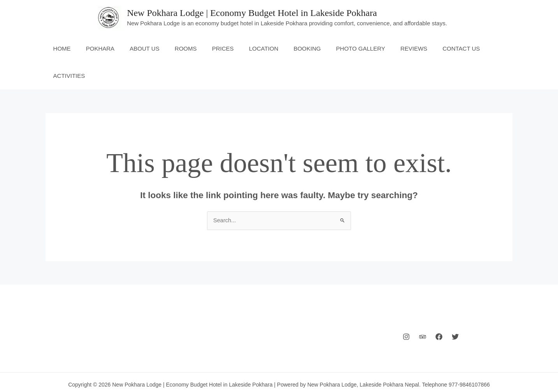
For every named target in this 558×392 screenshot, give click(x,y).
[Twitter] (455, 310)
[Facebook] (439, 310)
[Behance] (423, 310)
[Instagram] (406, 310)
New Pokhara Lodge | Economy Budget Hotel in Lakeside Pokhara (252, 13)
